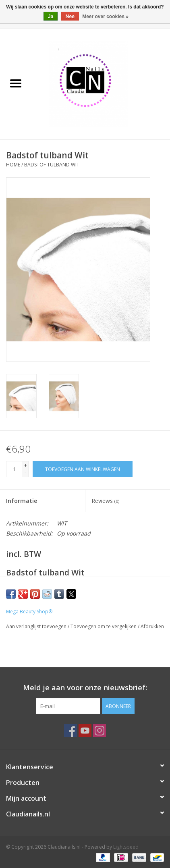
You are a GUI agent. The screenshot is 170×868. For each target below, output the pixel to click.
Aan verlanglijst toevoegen (37, 626)
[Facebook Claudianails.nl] (70, 731)
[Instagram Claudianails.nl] (100, 731)
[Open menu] (16, 83)
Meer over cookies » (105, 17)
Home (13, 165)
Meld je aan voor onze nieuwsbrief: (85, 688)
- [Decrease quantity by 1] (25, 472)
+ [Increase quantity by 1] (26, 465)
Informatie (22, 501)
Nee (70, 17)
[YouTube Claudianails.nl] (85, 731)
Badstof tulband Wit (52, 165)
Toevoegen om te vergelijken (104, 626)
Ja (51, 17)
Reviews (105, 501)
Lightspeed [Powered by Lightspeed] (126, 847)
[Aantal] (14, 469)
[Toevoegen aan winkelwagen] (83, 469)
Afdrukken (152, 626)
